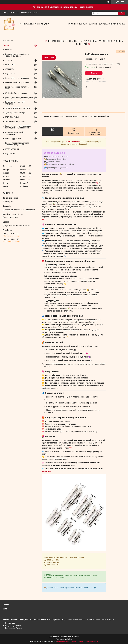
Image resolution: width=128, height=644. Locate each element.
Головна (83, 24)
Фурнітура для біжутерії (15, 113)
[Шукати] (122, 13)
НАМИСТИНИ (10, 65)
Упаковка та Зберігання (15, 122)
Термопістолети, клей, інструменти (14, 133)
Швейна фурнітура (13, 139)
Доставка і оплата (107, 24)
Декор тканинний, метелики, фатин (17, 88)
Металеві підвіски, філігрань (17, 83)
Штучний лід (10, 154)
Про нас (121, 24)
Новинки (8, 50)
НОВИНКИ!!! (73, 24)
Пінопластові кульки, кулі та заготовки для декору (17, 144)
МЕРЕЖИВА (9, 69)
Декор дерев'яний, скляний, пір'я (19, 98)
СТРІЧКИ (8, 60)
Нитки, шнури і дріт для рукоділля (15, 103)
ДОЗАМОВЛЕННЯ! (12, 149)
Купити (94, 73)
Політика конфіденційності (88, 642)
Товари (6, 45)
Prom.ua (76, 637)
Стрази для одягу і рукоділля (17, 78)
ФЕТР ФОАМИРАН (12, 117)
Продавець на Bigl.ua (64, 639)
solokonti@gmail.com (14, 214)
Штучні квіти (10, 74)
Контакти (93, 24)
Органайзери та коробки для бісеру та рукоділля (17, 55)
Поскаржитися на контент (67, 642)
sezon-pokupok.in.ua (74, 142)
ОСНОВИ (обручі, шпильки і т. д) (18, 93)
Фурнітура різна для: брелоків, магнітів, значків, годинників (18, 127)
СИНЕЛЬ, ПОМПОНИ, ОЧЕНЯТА (17, 108)
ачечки (47, 471)
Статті (5, 609)
